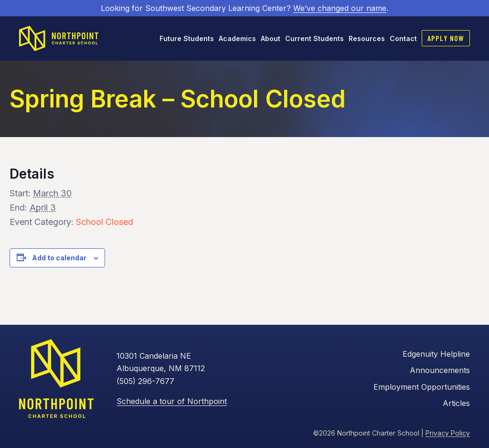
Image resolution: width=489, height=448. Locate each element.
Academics (237, 38)
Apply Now (446, 38)
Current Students (314, 38)
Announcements (440, 370)
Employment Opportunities (422, 387)
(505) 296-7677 (145, 381)
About (271, 38)
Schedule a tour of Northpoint (172, 401)
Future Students (187, 38)
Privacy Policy (448, 433)
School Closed (105, 222)
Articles (456, 403)
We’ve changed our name (340, 8)
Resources (367, 38)
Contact (403, 38)
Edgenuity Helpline (436, 354)
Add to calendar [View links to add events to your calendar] (59, 258)
